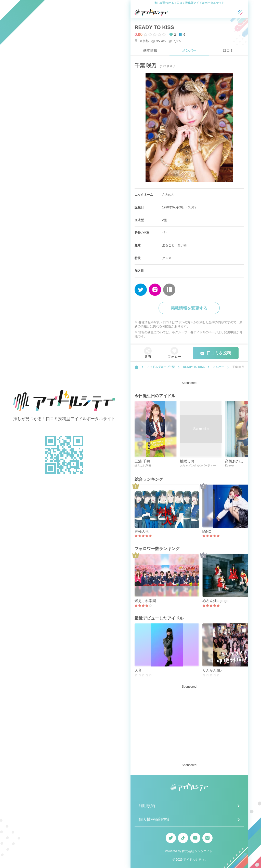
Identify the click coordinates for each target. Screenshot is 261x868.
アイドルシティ (194, 860)
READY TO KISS (154, 27)
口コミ (228, 50)
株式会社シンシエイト (197, 851)
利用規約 (147, 806)
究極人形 (142, 531)
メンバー (189, 50)
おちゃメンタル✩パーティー (198, 465)
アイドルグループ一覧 (161, 367)
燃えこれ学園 (143, 465)
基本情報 (150, 50)
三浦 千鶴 (142, 461)
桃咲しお (187, 461)
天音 (138, 670)
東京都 (142, 41)
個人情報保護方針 (155, 819)
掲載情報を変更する (189, 308)
